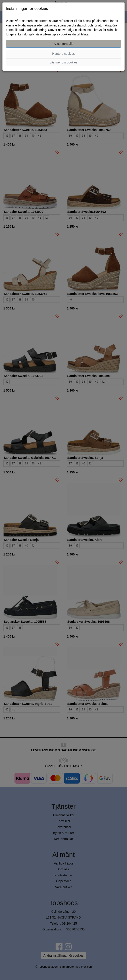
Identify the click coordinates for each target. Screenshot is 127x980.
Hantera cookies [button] (63, 54)
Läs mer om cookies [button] (63, 62)
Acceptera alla (63, 44)
